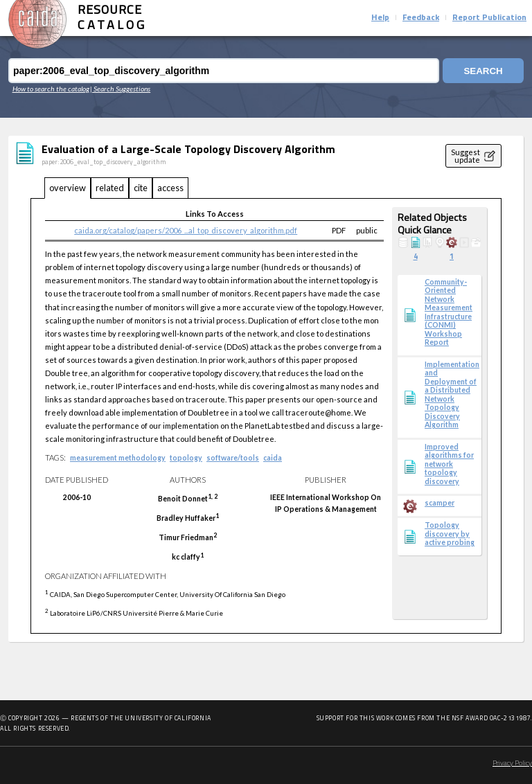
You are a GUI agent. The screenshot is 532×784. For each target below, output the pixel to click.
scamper (440, 503)
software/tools (233, 458)
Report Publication (489, 18)
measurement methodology (118, 458)
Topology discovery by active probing (450, 534)
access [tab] (170, 188)
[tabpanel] (266, 416)
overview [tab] (68, 188)
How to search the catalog (51, 89)
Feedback (421, 18)
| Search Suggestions (120, 89)
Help (380, 18)
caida (273, 458)
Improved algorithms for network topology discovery (449, 464)
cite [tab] (141, 188)
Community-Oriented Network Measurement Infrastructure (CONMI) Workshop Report (449, 312)
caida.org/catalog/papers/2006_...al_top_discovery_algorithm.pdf (186, 230)
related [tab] (110, 188)
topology (186, 458)
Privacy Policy (512, 764)
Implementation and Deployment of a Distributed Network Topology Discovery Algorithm (452, 394)
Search (483, 71)
